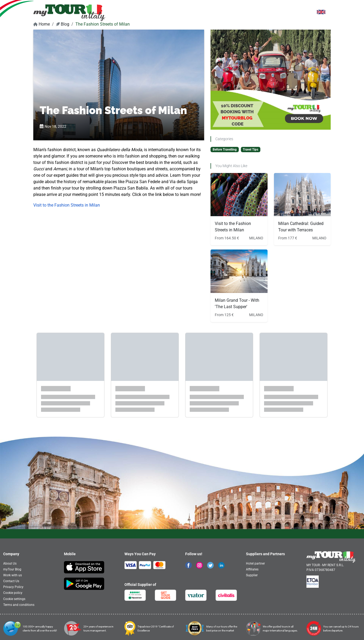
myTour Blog (12, 569)
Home (42, 24)
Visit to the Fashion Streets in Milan (67, 205)
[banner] (69, 12)
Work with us (13, 575)
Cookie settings (14, 599)
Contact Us (11, 581)
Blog (63, 24)
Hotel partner (255, 563)
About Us (10, 563)
